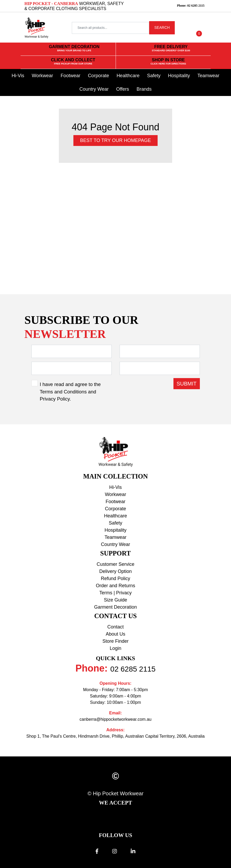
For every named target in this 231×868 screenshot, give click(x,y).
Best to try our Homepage (115, 140)
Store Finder (115, 641)
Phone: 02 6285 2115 (191, 6)
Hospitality (179, 76)
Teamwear (208, 76)
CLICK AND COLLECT (73, 62)
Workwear (42, 76)
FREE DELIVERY (171, 49)
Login (115, 648)
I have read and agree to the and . (70, 392)
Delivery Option (115, 571)
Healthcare (128, 76)
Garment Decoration (115, 607)
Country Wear (94, 89)
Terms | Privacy (115, 593)
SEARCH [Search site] (162, 27)
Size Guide (115, 600)
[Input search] (110, 28)
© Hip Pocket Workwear (115, 793)
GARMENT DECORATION (74, 49)
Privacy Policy (55, 399)
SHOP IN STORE (168, 62)
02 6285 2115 (133, 669)
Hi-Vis (18, 76)
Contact (115, 627)
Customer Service (115, 564)
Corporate (98, 76)
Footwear (70, 76)
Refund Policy (115, 578)
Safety (154, 76)
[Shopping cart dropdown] (199, 28)
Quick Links (115, 658)
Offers (123, 89)
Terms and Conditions (63, 392)
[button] (184, 28)
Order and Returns (115, 586)
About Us (115, 634)
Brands (144, 89)
